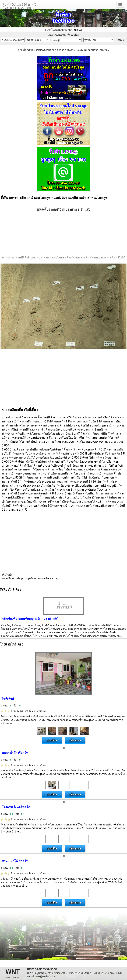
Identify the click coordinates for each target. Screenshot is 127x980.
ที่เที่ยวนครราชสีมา (14, 198)
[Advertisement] (63, 234)
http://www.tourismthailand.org (42, 578)
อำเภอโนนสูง (40, 198)
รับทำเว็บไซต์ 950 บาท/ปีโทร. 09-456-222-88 (20, 6)
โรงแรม (23, 711)
